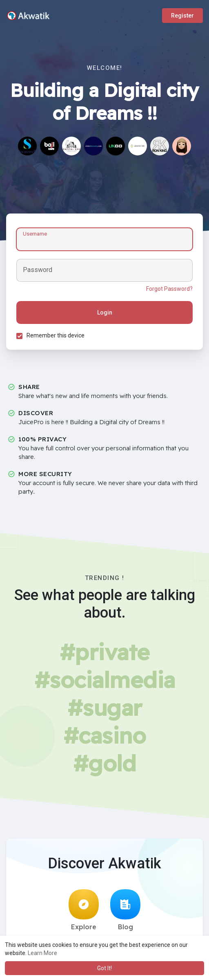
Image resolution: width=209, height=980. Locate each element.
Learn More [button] (42, 953)
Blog (125, 910)
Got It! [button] (104, 968)
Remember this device (56, 335)
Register (182, 16)
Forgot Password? (169, 289)
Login (105, 312)
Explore (84, 910)
